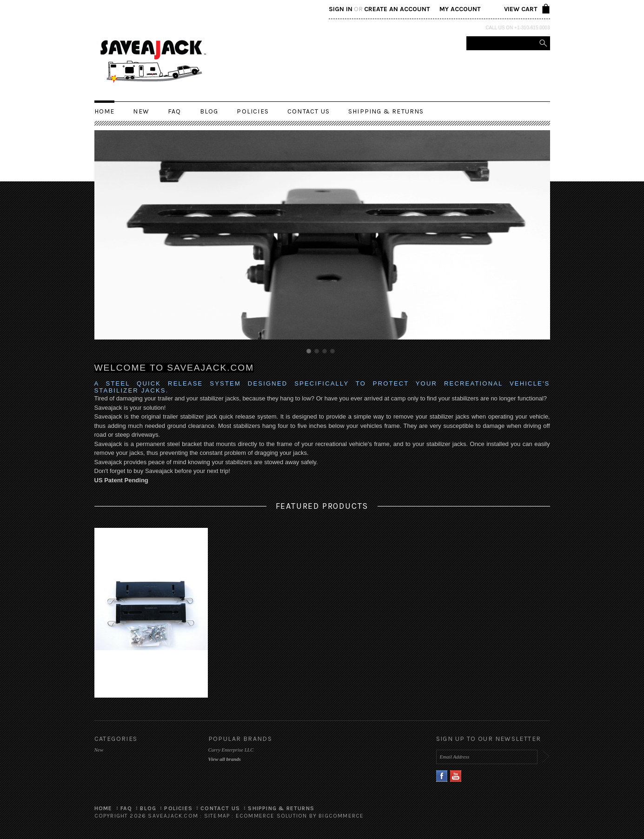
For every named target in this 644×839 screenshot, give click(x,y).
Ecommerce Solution (272, 816)
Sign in (341, 9)
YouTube (456, 776)
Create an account (397, 9)
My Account (460, 9)
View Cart (521, 9)
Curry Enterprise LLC (231, 750)
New (141, 111)
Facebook (442, 776)
